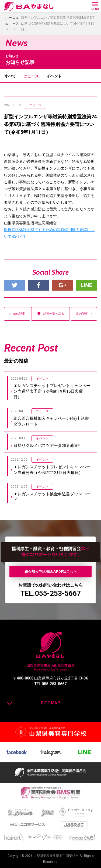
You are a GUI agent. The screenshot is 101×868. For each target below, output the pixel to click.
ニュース (31, 76)
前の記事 (17, 314)
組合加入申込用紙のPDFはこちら (51, 572)
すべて (10, 76)
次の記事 (84, 314)
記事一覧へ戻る (50, 314)
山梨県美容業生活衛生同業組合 (56, 856)
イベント (54, 76)
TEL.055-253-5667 (51, 593)
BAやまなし (29, 6)
